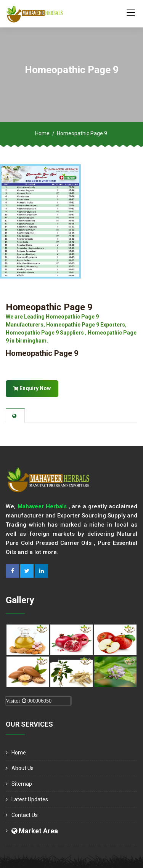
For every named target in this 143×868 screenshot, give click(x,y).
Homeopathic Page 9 (49, 307)
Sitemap (22, 784)
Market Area (35, 831)
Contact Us (25, 815)
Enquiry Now (32, 388)
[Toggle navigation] (131, 12)
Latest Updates (30, 799)
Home (42, 133)
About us (22, 768)
